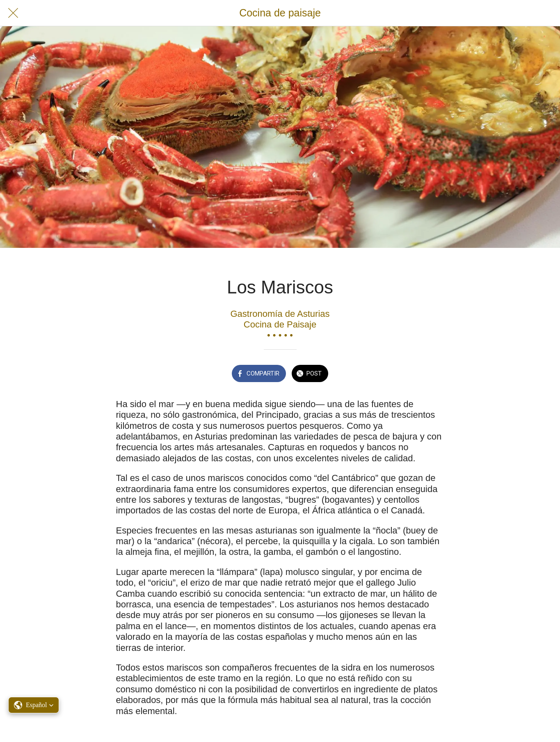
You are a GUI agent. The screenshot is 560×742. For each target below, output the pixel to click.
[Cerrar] (13, 13)
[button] (34, 705)
